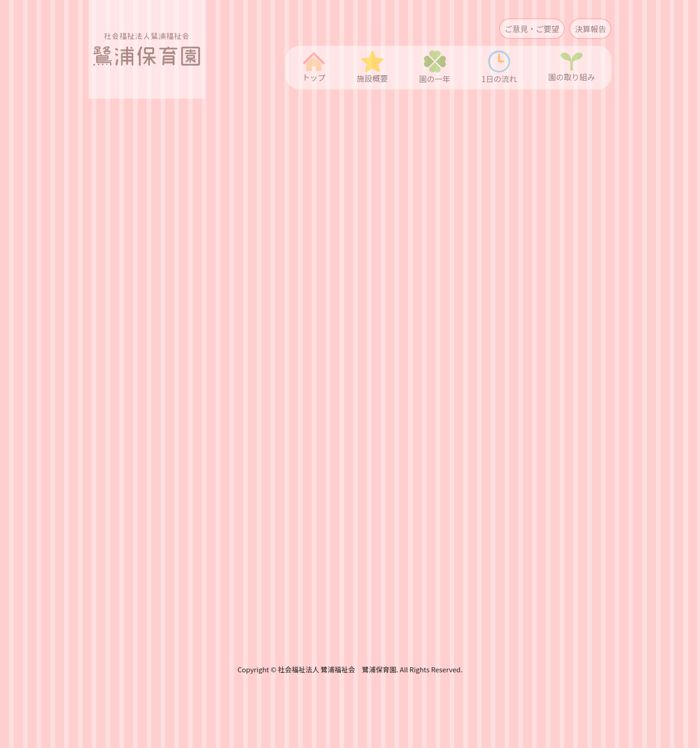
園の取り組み (572, 68)
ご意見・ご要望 (532, 29)
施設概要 (372, 67)
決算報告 (590, 29)
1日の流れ (499, 67)
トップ (314, 67)
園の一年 (435, 67)
